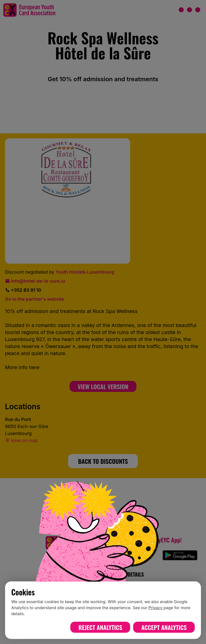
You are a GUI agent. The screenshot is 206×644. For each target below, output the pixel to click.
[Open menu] (190, 10)
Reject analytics (100, 627)
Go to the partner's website (35, 299)
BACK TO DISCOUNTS (103, 461)
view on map (21, 441)
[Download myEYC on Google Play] (180, 555)
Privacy (156, 608)
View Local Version (103, 386)
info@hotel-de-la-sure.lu (35, 281)
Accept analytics (164, 627)
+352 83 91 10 (23, 290)
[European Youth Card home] (29, 10)
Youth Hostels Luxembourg (85, 272)
